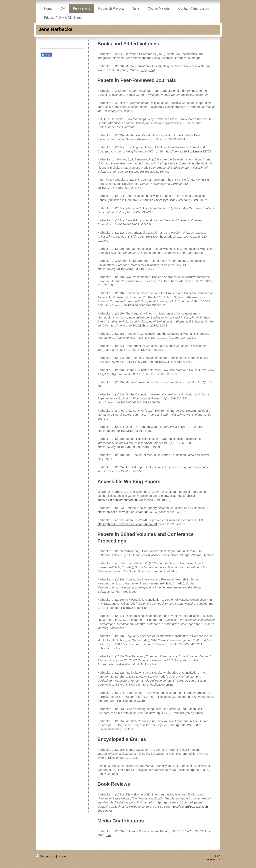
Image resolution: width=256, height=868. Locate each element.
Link (109, 835)
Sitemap (62, 856)
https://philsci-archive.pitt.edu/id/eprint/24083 (127, 524)
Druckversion (46, 856)
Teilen (46, 55)
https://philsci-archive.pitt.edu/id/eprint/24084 (127, 512)
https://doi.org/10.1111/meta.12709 (188, 151)
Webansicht (213, 860)
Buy (143, 70)
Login (217, 856)
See (151, 70)
